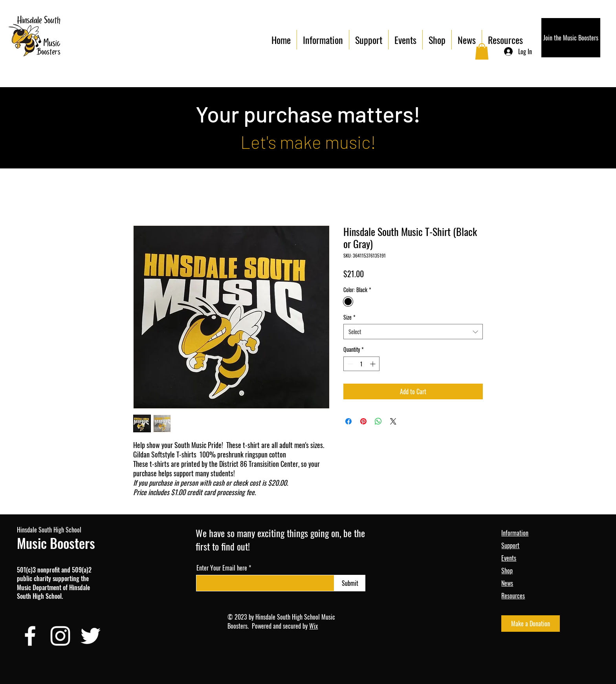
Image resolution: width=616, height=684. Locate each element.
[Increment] (373, 364)
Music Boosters (56, 543)
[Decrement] (349, 364)
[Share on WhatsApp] (378, 421)
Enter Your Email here (222, 568)
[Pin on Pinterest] (363, 421)
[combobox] (413, 332)
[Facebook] (30, 636)
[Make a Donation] (531, 624)
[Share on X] (393, 421)
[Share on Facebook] (348, 421)
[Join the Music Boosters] (571, 38)
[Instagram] (60, 636)
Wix (313, 626)
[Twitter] (91, 636)
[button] (482, 51)
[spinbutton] (361, 364)
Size (349, 317)
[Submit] (350, 583)
